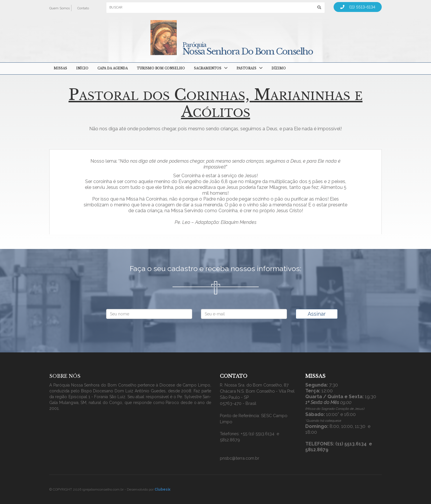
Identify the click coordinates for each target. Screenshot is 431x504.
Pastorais (246, 68)
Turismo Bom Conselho (161, 68)
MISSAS (60, 68)
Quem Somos (59, 8)
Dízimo (279, 68)
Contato (83, 8)
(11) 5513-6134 (358, 7)
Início (82, 68)
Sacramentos (208, 68)
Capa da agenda (113, 68)
